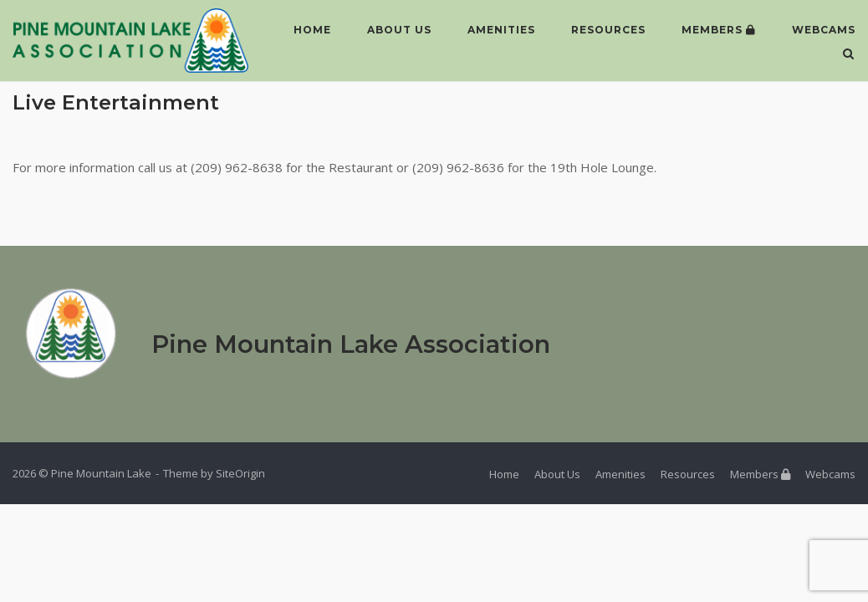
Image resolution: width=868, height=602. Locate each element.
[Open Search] (848, 55)
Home (312, 30)
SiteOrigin (240, 473)
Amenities (501, 30)
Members (719, 30)
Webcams (824, 30)
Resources (608, 30)
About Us (399, 30)
